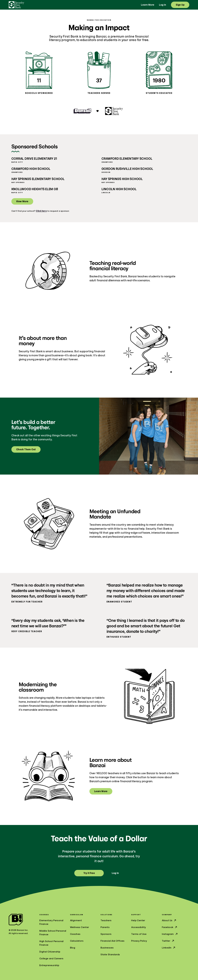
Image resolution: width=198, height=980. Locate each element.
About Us (169, 920)
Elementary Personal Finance (51, 922)
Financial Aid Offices (112, 941)
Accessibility (138, 927)
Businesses (107, 948)
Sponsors (106, 934)
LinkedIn (169, 948)
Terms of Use (139, 934)
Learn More (148, 5)
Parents (105, 927)
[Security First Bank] (16, 5)
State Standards (110, 954)
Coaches (75, 934)
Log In (163, 5)
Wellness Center (80, 927)
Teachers (106, 920)
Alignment (76, 920)
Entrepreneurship (49, 965)
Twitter (168, 941)
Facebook (170, 927)
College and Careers (51, 958)
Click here (41, 211)
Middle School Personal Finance (53, 933)
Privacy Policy (139, 941)
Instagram (170, 934)
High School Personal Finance (51, 943)
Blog (73, 948)
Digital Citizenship (50, 952)
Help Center (138, 920)
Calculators (77, 941)
